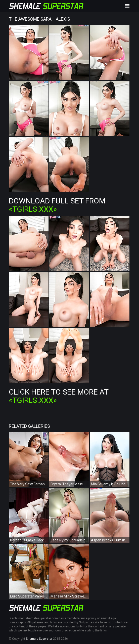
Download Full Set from (57, 205)
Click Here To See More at (59, 396)
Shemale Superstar (39, 639)
